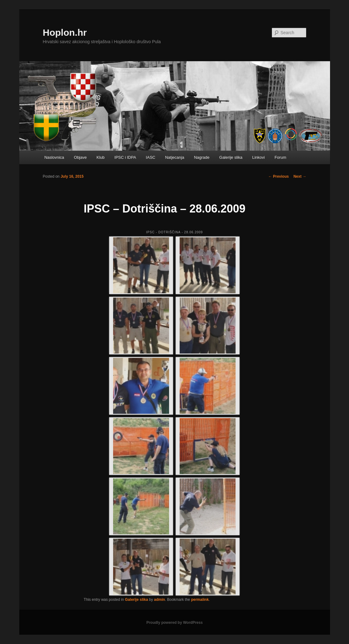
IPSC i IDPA (125, 157)
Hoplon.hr (65, 32)
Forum (280, 157)
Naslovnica (54, 157)
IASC (150, 157)
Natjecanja (174, 157)
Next (300, 176)
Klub (100, 157)
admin (160, 600)
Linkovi (258, 157)
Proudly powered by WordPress (174, 623)
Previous (278, 176)
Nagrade (202, 157)
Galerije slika (231, 157)
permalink (200, 600)
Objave (80, 157)
